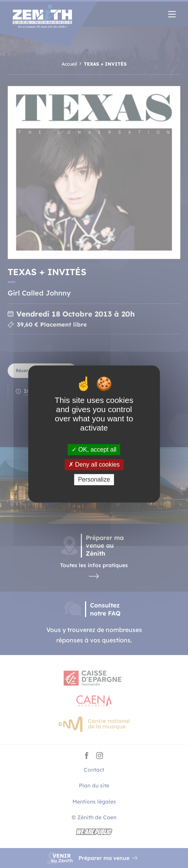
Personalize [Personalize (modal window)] (94, 479)
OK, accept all (94, 450)
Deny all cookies (94, 465)
